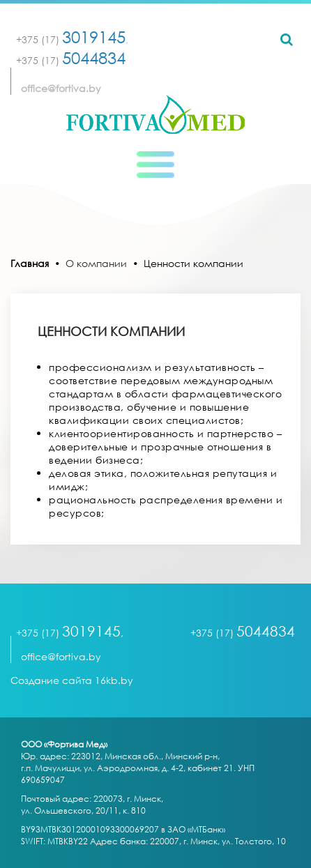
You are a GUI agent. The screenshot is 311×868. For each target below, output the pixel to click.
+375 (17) (71, 39)
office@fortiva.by (61, 88)
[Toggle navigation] (155, 165)
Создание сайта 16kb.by (72, 680)
